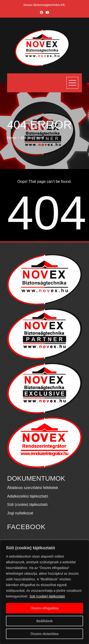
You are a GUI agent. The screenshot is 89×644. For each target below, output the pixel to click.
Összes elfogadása (44, 608)
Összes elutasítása (44, 634)
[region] (44, 592)
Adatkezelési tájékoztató (28, 496)
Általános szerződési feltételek (33, 488)
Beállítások (44, 621)
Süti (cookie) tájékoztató (47, 596)
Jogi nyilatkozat (20, 513)
